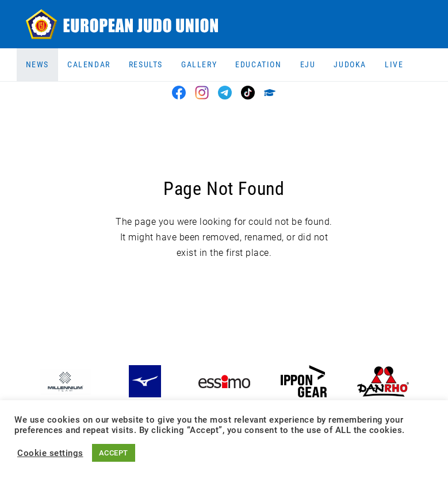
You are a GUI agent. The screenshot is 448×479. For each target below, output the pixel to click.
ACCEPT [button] (114, 453)
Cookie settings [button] (50, 453)
